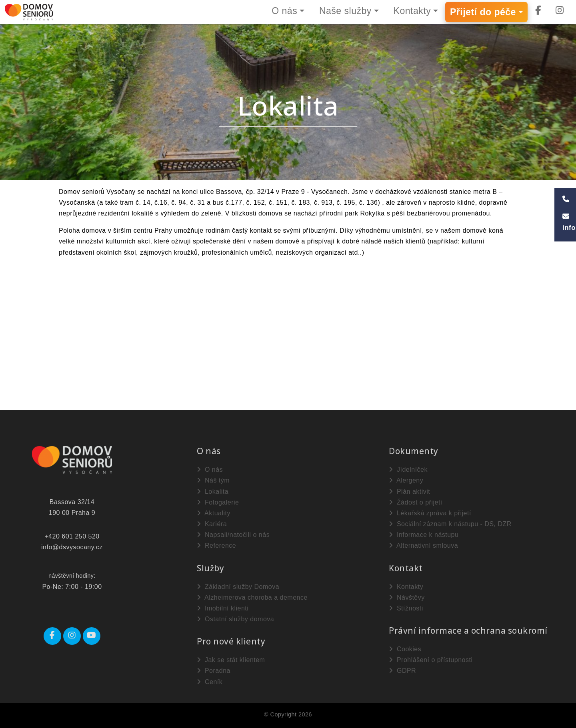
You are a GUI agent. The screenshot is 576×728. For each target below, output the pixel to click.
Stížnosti (406, 608)
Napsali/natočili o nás (233, 535)
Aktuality (214, 513)
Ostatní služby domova (235, 619)
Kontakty (412, 11)
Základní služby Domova (238, 587)
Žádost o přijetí (416, 502)
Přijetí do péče (483, 12)
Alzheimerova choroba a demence (252, 597)
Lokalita (213, 492)
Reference (216, 546)
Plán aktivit (409, 492)
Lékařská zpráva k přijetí (430, 513)
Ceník (210, 682)
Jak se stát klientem (231, 660)
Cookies (405, 649)
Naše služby (345, 11)
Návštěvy (407, 597)
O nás (284, 11)
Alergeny (406, 480)
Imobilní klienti (223, 608)
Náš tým (213, 480)
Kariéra (212, 524)
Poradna (214, 671)
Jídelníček (408, 470)
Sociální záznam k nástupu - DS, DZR (450, 524)
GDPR (402, 671)
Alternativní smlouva (423, 546)
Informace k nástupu (424, 535)
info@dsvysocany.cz (72, 547)
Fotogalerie (218, 502)
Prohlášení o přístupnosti (431, 660)
